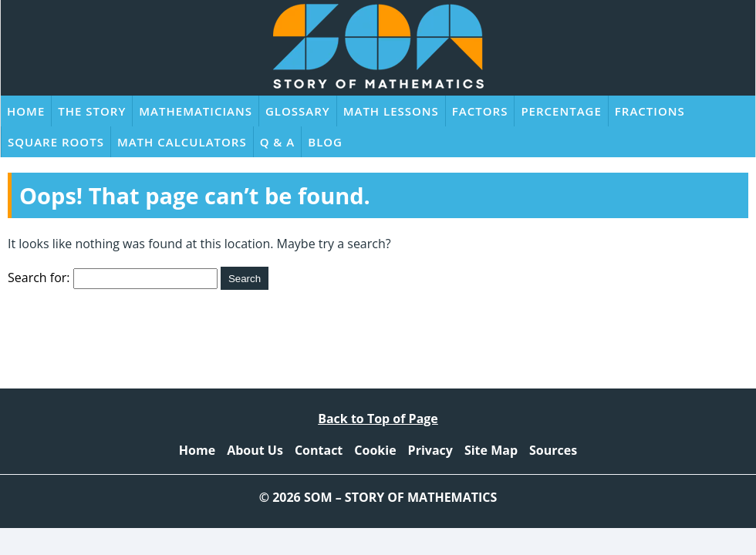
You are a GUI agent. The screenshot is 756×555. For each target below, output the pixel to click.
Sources (553, 450)
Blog (325, 142)
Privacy (430, 450)
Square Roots (56, 142)
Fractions (650, 111)
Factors (480, 111)
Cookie (375, 450)
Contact (319, 450)
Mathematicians (196, 111)
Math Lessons (391, 111)
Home (26, 111)
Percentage (561, 111)
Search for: (39, 277)
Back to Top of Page (378, 419)
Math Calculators (182, 142)
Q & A (278, 142)
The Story (92, 111)
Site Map (491, 450)
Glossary (298, 111)
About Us (255, 450)
